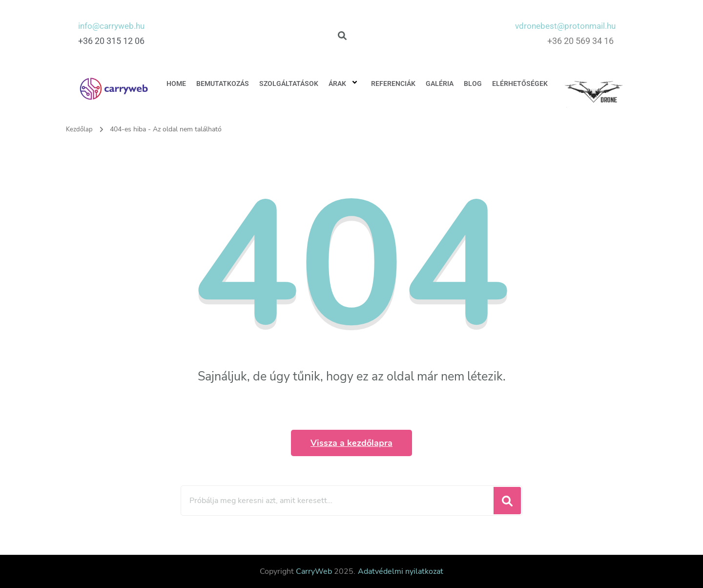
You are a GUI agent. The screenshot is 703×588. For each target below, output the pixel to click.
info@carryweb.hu (114, 26)
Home (176, 84)
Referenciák (393, 84)
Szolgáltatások (289, 84)
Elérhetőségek (520, 84)
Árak (345, 84)
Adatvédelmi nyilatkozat (401, 571)
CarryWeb (314, 571)
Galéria (440, 84)
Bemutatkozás (223, 84)
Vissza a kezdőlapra (351, 443)
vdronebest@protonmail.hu (563, 26)
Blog (473, 84)
